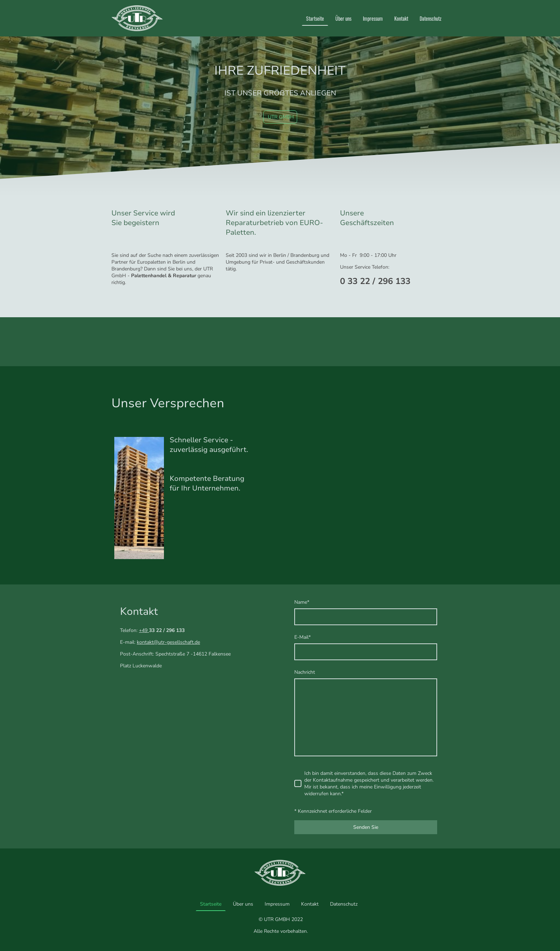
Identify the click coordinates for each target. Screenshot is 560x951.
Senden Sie (366, 827)
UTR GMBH (280, 117)
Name (302, 602)
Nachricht (305, 672)
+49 (144, 630)
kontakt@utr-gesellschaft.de (168, 642)
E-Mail (302, 637)
